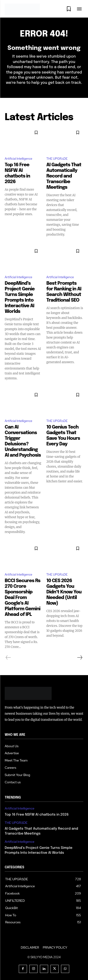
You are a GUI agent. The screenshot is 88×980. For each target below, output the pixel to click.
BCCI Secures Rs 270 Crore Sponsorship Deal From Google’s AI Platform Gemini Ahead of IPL (23, 598)
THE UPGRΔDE (57, 159)
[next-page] (80, 658)
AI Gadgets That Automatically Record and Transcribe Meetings (64, 176)
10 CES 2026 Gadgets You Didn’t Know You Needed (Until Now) (64, 592)
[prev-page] (8, 658)
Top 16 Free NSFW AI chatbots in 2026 (37, 815)
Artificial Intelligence (18, 159)
